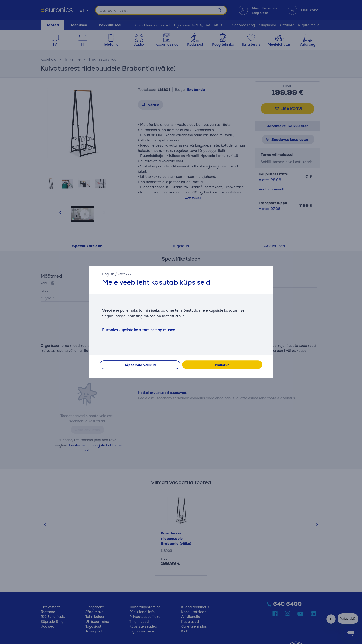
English (108, 274)
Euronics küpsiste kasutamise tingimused (139, 330)
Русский (125, 274)
